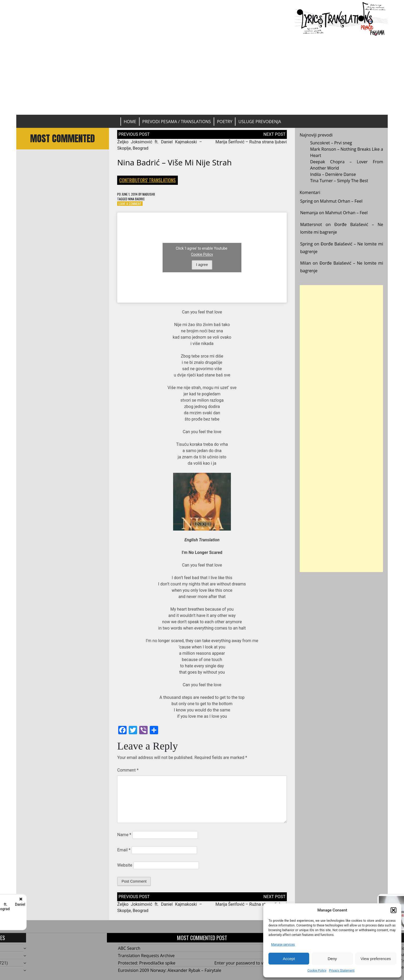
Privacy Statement (342, 971)
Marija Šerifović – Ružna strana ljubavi (251, 142)
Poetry (225, 122)
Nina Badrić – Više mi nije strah (174, 162)
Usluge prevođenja (260, 122)
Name (124, 835)
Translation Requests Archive (146, 956)
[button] (393, 910)
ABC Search (129, 948)
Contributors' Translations (147, 180)
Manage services (283, 945)
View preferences (376, 959)
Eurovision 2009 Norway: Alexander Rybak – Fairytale (170, 970)
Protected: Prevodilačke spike (147, 963)
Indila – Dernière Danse (333, 174)
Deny (332, 959)
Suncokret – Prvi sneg (331, 143)
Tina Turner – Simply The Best (339, 181)
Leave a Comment (130, 204)
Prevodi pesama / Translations (177, 122)
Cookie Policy (317, 971)
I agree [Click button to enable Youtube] (202, 265)
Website (125, 865)
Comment (128, 770)
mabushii (149, 194)
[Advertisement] (202, 75)
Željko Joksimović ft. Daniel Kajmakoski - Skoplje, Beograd (69, 907)
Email (124, 850)
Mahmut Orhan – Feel (341, 201)
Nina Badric (136, 199)
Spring (307, 201)
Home (130, 122)
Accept (289, 959)
